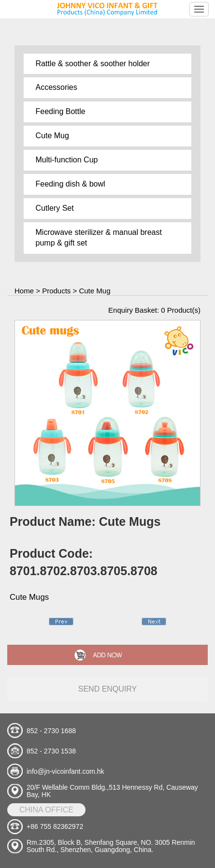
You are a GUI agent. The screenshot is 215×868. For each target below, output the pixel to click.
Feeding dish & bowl (71, 184)
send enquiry (108, 689)
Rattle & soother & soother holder (93, 64)
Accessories (57, 87)
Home (24, 291)
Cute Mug (52, 136)
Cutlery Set (55, 208)
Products (56, 291)
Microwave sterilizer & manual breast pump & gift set (99, 238)
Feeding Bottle (61, 111)
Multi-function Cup (67, 160)
